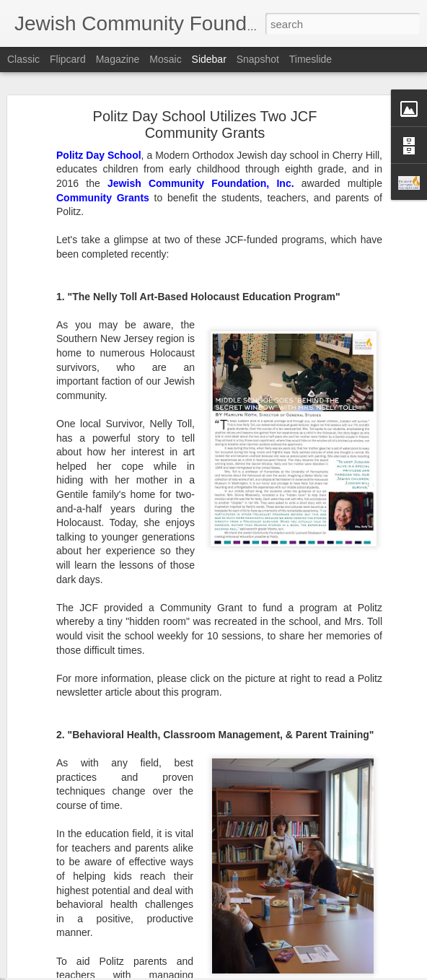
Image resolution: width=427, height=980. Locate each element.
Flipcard (68, 59)
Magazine (118, 59)
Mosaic (165, 59)
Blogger (259, 972)
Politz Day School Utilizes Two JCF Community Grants (205, 84)
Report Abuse (301, 972)
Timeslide (311, 59)
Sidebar (209, 59)
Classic (23, 59)
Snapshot (258, 59)
